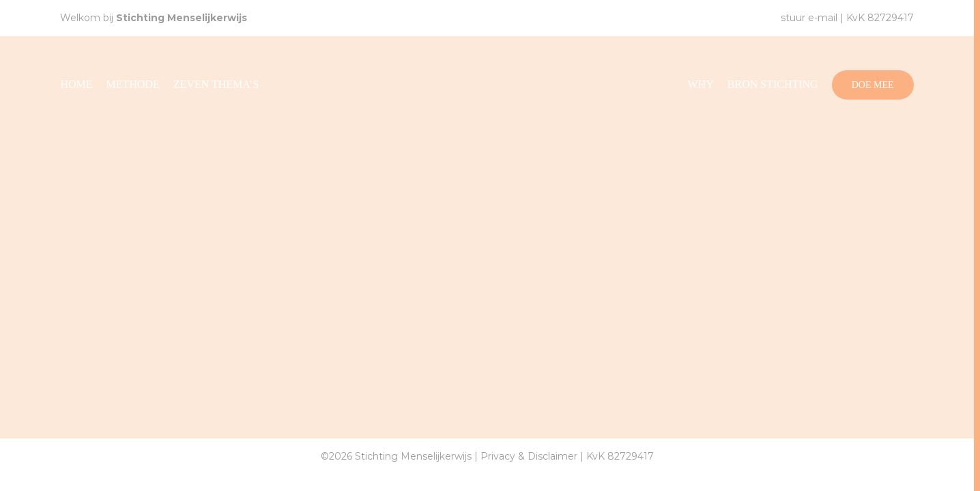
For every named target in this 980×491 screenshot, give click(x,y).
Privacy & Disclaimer (529, 456)
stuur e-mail (809, 18)
